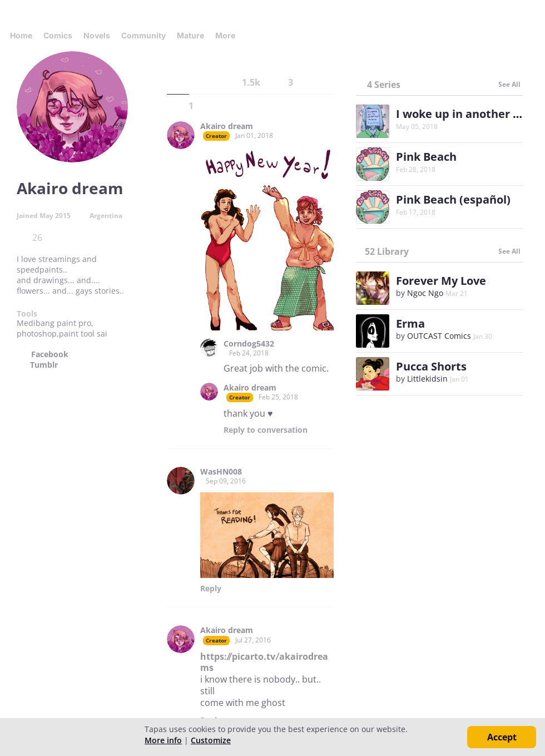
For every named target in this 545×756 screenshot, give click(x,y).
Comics (58, 35)
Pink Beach (426, 157)
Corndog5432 (249, 344)
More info (163, 740)
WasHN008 (221, 472)
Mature (190, 35)
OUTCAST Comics (439, 336)
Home (21, 35)
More (229, 35)
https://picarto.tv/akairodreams (264, 662)
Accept (502, 737)
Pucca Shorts (431, 366)
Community (143, 35)
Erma (410, 323)
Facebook (50, 354)
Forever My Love (441, 281)
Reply (266, 430)
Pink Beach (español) (453, 199)
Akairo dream (227, 126)
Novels (97, 35)
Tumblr (44, 365)
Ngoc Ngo (425, 293)
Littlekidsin (427, 379)
